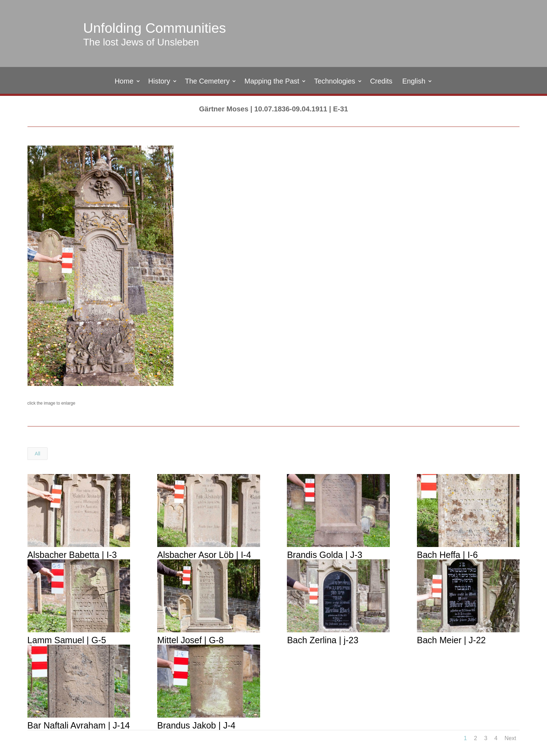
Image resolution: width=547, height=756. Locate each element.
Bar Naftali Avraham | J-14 (78, 725)
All (38, 454)
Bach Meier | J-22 (451, 640)
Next (510, 738)
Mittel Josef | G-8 (190, 640)
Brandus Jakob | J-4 (196, 725)
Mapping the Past (272, 82)
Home (124, 82)
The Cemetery (207, 82)
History (159, 82)
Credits (381, 82)
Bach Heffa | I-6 (447, 555)
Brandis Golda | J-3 (324, 555)
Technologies (335, 82)
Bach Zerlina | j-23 (322, 640)
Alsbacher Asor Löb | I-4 (204, 555)
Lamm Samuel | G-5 (66, 640)
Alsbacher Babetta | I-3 (72, 555)
